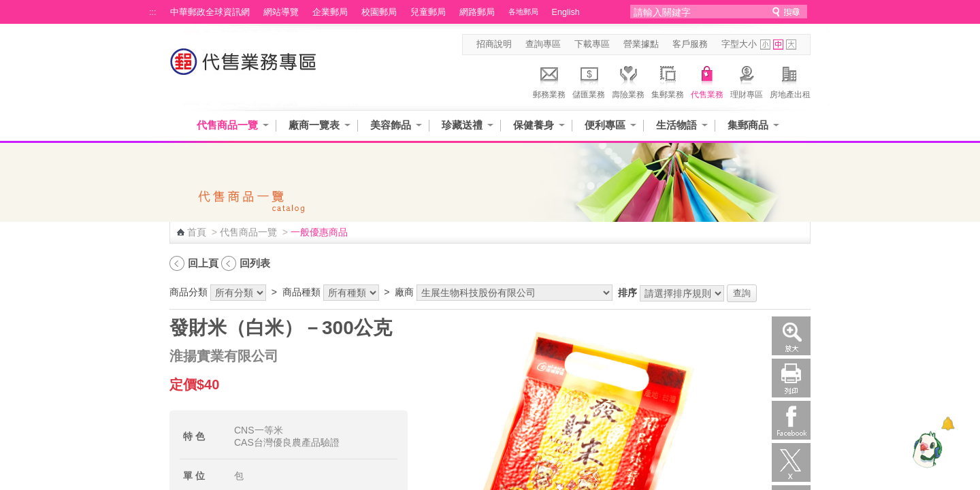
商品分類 (189, 292)
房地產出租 (790, 80)
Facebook (791, 420)
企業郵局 (330, 12)
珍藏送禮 (462, 125)
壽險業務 (628, 80)
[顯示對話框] (948, 424)
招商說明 (494, 44)
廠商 (404, 292)
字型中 (778, 45)
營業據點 (641, 44)
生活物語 (676, 125)
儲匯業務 (589, 80)
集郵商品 (748, 125)
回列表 (255, 263)
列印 (791, 378)
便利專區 (605, 125)
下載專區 (592, 44)
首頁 (197, 232)
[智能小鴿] (926, 449)
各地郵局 (523, 12)
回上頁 (203, 263)
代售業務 (707, 80)
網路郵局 (477, 12)
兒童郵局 (428, 12)
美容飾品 (391, 125)
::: (153, 12)
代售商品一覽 (227, 125)
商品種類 (301, 292)
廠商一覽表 (314, 125)
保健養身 (534, 125)
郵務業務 (549, 80)
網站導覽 (281, 12)
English (566, 12)
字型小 (765, 45)
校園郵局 (379, 12)
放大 (791, 336)
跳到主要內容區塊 (7, 7)
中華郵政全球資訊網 (210, 12)
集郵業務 (668, 80)
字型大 (791, 45)
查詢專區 (543, 44)
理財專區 (747, 80)
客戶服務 (690, 44)
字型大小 (739, 44)
